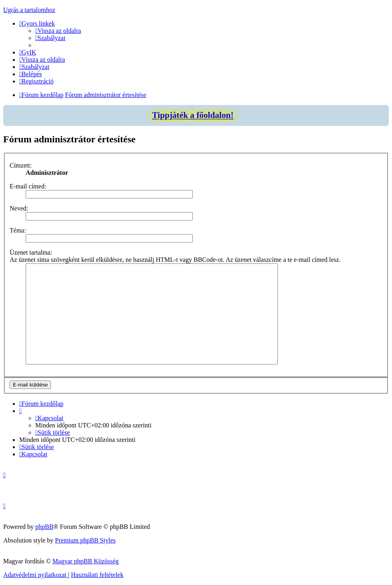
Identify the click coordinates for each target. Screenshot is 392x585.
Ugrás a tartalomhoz (29, 10)
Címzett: (21, 165)
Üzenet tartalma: (31, 252)
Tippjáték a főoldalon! (193, 115)
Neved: (19, 208)
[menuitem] (58, 31)
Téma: (18, 230)
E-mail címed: (28, 186)
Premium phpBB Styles (85, 540)
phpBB (44, 527)
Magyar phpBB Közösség (86, 561)
